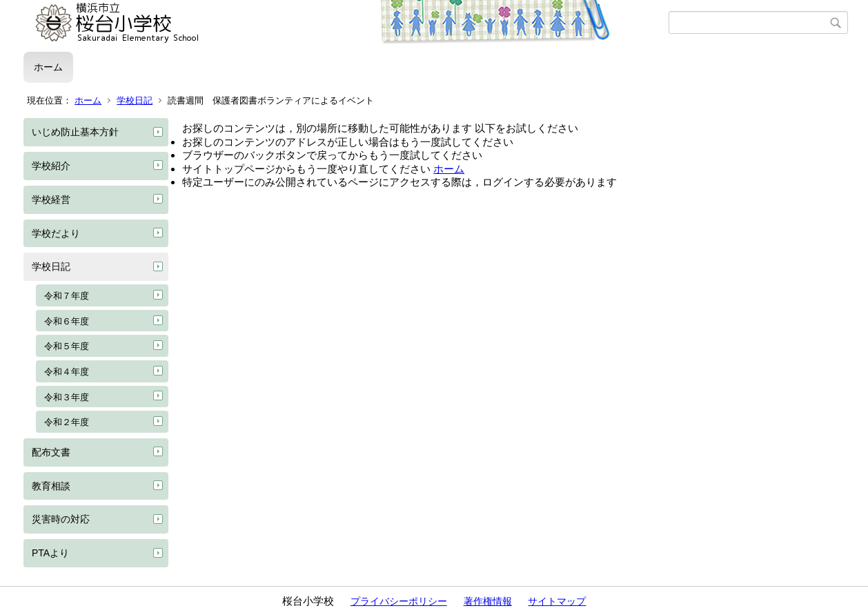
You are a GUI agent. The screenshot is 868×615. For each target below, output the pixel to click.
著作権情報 (488, 601)
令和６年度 (67, 321)
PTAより (50, 553)
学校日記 (135, 100)
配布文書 (51, 452)
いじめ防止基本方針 (75, 132)
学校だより (56, 233)
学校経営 (51, 199)
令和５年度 (67, 346)
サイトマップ (557, 601)
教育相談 (51, 486)
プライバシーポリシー (399, 601)
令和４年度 (67, 372)
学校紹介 (51, 166)
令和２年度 (67, 422)
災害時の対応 (61, 519)
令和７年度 (67, 296)
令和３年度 (67, 397)
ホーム (48, 67)
